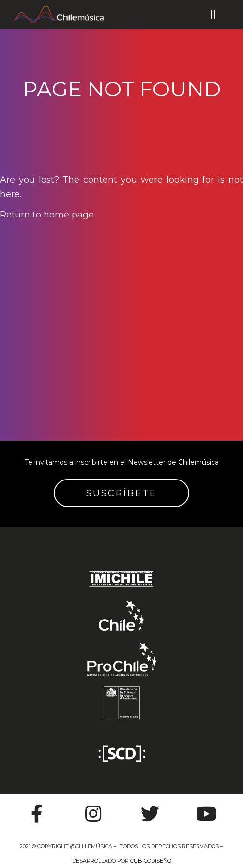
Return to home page (47, 215)
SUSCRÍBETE (121, 493)
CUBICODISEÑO (151, 861)
